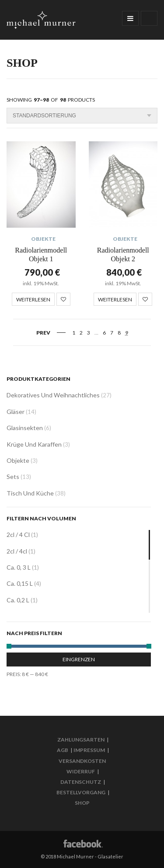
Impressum (89, 750)
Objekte (43, 239)
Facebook (82, 843)
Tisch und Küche (30, 493)
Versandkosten (82, 761)
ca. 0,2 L (18, 600)
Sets (13, 477)
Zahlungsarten (81, 740)
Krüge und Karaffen (34, 444)
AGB (63, 750)
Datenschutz (81, 782)
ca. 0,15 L (20, 583)
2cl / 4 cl (18, 535)
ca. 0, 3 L (19, 567)
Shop (82, 803)
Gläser (16, 412)
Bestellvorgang (81, 792)
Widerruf (81, 771)
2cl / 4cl (17, 551)
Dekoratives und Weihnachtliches (53, 395)
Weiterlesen (33, 299)
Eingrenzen (79, 659)
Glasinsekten (25, 428)
